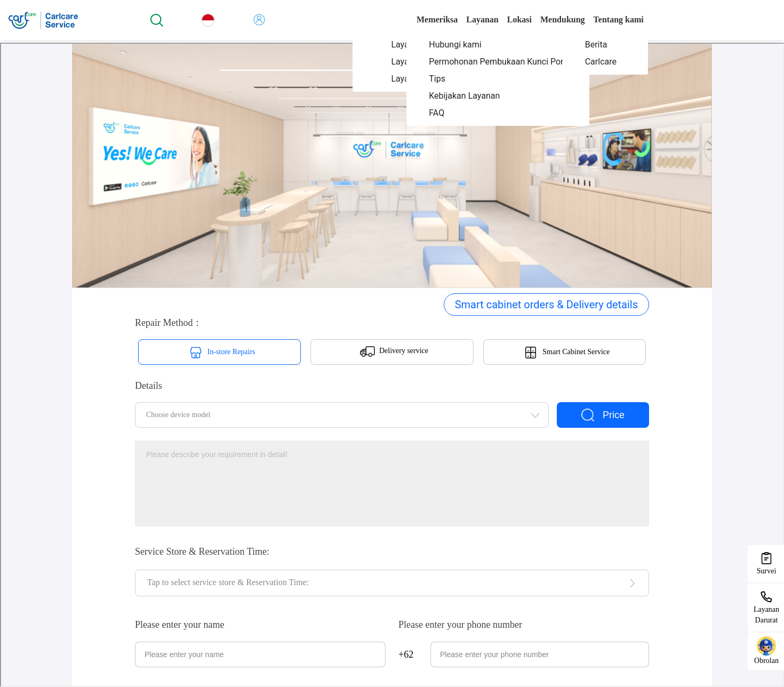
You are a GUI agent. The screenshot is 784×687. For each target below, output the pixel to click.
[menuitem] (498, 44)
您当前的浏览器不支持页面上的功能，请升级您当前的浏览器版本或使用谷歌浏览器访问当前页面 (392, 365)
